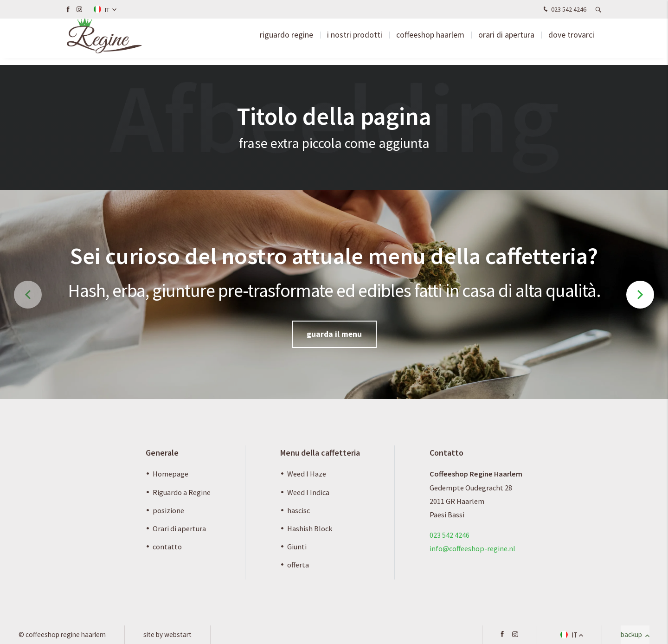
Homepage (170, 474)
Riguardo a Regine (182, 492)
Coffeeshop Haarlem (430, 42)
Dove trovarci (571, 42)
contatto (167, 547)
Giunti (297, 547)
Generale (162, 453)
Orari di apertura (506, 42)
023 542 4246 (564, 10)
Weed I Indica (308, 492)
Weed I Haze (307, 474)
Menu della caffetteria (320, 453)
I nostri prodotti (355, 42)
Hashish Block (310, 528)
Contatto (446, 453)
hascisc (299, 510)
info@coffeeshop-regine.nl (472, 548)
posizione (168, 510)
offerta (298, 565)
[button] (640, 295)
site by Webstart (167, 634)
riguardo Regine (286, 42)
